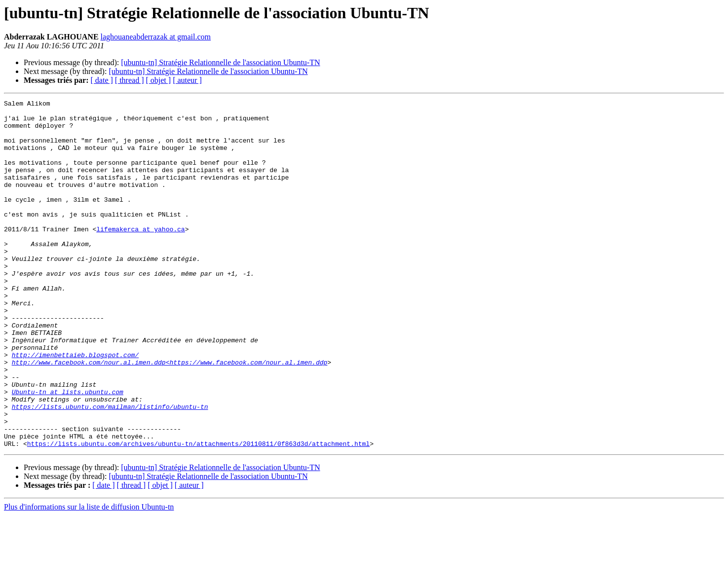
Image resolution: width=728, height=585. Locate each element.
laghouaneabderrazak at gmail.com (156, 37)
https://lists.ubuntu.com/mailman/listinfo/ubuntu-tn (110, 469)
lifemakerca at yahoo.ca (140, 256)
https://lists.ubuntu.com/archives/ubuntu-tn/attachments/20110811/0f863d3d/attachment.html (198, 513)
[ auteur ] (187, 80)
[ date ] (102, 80)
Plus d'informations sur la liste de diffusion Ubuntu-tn (89, 576)
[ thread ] (130, 80)
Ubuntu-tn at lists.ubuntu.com (68, 451)
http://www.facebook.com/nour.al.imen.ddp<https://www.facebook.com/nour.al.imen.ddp (170, 415)
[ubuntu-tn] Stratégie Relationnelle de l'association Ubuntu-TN (220, 62)
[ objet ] (158, 80)
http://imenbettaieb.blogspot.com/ (75, 406)
